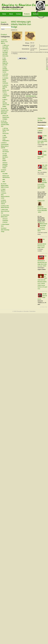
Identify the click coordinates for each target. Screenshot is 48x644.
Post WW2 (5, 174)
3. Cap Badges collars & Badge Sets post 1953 (5, 61)
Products (27, 14)
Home (4, 14)
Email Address (42, 125)
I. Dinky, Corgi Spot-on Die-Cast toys (5, 211)
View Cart (36, 18)
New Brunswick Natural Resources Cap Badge (42, 243)
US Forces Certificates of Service (5, 220)
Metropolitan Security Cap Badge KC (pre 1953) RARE (42, 209)
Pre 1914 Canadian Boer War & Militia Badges (5, 157)
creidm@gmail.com (31, 96)
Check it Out (44, 149)
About (11, 14)
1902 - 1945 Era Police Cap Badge (45, 167)
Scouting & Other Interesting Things (5, 230)
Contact (18, 14)
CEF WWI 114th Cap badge (45, 296)
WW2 (4, 182)
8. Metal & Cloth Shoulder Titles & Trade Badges (6, 103)
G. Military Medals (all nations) (4, 202)
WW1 (4, 179)
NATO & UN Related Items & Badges (6, 117)
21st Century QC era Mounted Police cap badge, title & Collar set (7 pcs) (42, 261)
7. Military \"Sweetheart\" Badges (6, 96)
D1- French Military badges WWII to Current (5, 185)
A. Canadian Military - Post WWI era (4, 42)
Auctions (36, 14)
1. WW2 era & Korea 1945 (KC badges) (6, 47)
